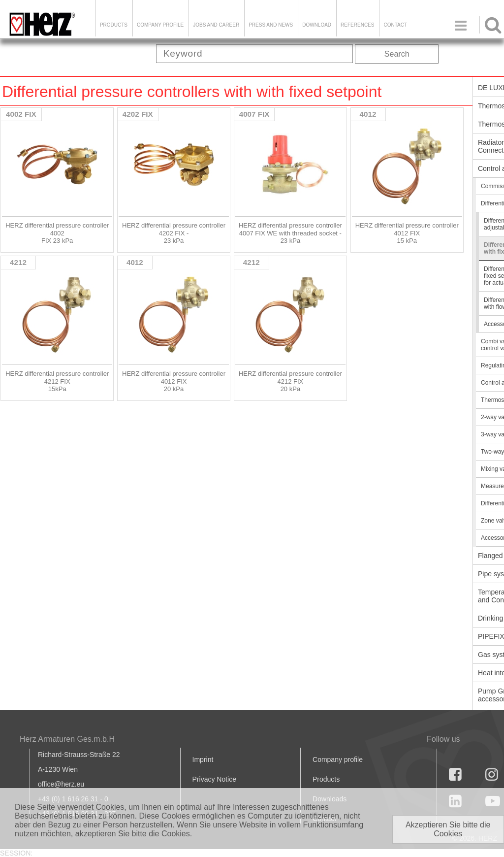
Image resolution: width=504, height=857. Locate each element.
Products (114, 25)
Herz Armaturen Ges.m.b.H (67, 739)
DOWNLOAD (317, 25)
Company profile (338, 759)
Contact (395, 25)
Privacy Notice (214, 779)
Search (397, 54)
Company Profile (160, 25)
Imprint (203, 759)
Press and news (271, 25)
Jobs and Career (216, 25)
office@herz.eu (61, 784)
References (357, 25)
